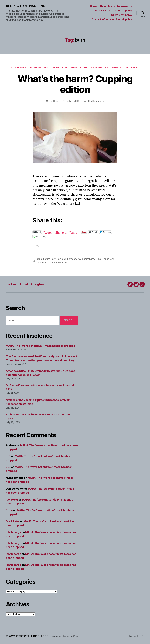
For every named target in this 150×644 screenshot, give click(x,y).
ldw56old (12, 499)
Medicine (96, 67)
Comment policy (122, 11)
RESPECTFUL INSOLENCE (27, 6)
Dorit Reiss (13, 521)
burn (54, 259)
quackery (108, 259)
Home (94, 6)
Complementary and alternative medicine (39, 67)
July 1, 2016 (73, 101)
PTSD (99, 259)
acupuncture (43, 259)
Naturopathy (114, 67)
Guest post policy (122, 15)
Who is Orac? (102, 11)
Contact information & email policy (112, 19)
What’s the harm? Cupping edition (75, 84)
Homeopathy (79, 67)
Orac (56, 101)
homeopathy (74, 259)
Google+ (37, 284)
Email (24, 284)
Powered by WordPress (66, 636)
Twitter (11, 284)
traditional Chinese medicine (52, 262)
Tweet (47, 232)
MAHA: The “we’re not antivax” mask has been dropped (41, 345)
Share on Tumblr (68, 232)
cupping (62, 259)
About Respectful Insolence (116, 6)
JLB (8, 456)
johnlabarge (13, 532)
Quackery (133, 67)
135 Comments (96, 101)
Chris (9, 510)
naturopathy (88, 259)
